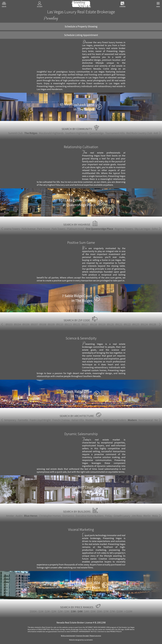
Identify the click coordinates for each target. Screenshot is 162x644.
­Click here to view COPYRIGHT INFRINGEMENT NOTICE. (77, 631)
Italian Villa (26, 420)
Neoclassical (94, 420)
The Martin (153, 229)
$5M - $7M (103, 611)
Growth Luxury (122, 516)
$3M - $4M (77, 611)
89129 (47, 324)
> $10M (128, 611)
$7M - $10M (116, 611)
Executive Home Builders (90, 516)
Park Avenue (10, 229)
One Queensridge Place (81, 229)
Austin (19, 516)
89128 (39, 324)
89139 (98, 324)
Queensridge (96, 133)
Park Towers (40, 229)
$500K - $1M (37, 611)
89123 (22, 324)
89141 (107, 324)
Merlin (147, 516)
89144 (132, 324)
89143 (124, 324)
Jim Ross (137, 516)
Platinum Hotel (57, 229)
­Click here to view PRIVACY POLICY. (109, 631)
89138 (90, 324)
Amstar (10, 516)
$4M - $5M (90, 611)
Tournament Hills (115, 133)
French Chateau (10, 420)
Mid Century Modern (63, 420)
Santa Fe (126, 420)
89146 (149, 324)
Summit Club (15, 133)
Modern (81, 420)
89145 (140, 324)
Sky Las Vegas (124, 229)
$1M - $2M (51, 611)
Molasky (157, 516)
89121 (5, 324)
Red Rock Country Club (139, 133)
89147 (157, 324)
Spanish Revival (141, 420)
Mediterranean (42, 420)
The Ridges (31, 133)
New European (111, 420)
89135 (81, 324)
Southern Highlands (76, 133)
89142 (115, 324)
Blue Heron (31, 516)
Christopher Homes (50, 516)
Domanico (68, 516)
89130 (55, 324)
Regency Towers (106, 229)
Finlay (109, 516)
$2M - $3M (64, 611)
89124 (30, 324)
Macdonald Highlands (51, 133)
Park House (25, 229)
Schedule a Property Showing (81, 26)
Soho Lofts (139, 229)
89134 (72, 324)
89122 (13, 324)
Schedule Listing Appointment (81, 35)
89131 (64, 324)
